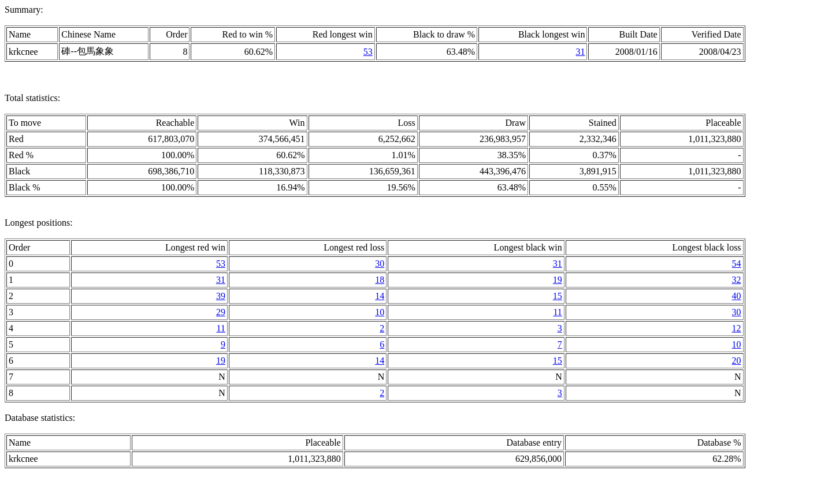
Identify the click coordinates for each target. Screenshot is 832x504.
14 (380, 296)
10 (380, 312)
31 (580, 52)
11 (557, 312)
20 (737, 361)
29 (221, 312)
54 (737, 264)
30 (380, 264)
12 (737, 328)
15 (558, 296)
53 (368, 52)
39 (221, 296)
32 (737, 280)
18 (380, 280)
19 (558, 280)
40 (737, 296)
